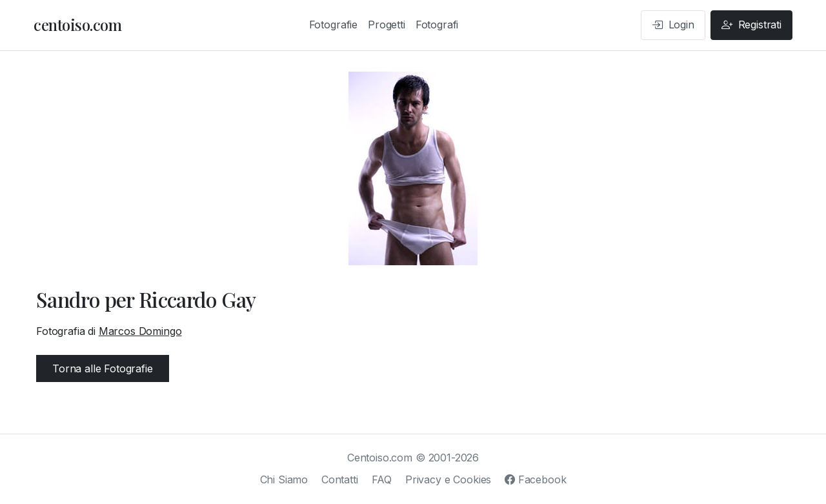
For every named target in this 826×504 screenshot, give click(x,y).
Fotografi (437, 25)
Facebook (535, 479)
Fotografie (333, 25)
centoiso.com (77, 25)
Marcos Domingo (140, 331)
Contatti (340, 479)
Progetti (387, 25)
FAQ (382, 479)
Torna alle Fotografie (103, 368)
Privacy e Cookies (448, 479)
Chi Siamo (284, 479)
